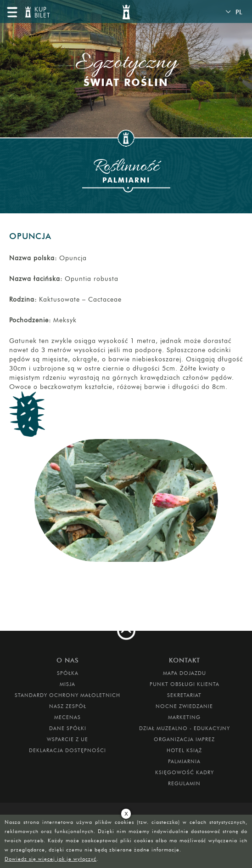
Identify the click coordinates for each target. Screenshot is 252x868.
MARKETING (184, 717)
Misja (67, 684)
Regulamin (184, 783)
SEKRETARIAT (184, 695)
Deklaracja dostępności (67, 750)
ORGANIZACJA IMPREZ (184, 739)
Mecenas (67, 717)
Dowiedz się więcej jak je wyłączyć (50, 859)
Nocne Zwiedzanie (184, 706)
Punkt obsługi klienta (185, 684)
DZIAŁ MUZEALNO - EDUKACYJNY (185, 728)
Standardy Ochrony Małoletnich (67, 695)
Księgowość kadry (185, 772)
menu (12, 12)
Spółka (68, 673)
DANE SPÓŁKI (68, 728)
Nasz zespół (68, 706)
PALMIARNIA (184, 761)
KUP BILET (41, 13)
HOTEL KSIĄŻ (184, 750)
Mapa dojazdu (185, 673)
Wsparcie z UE (67, 739)
